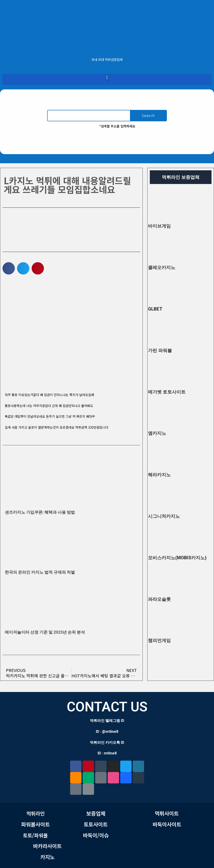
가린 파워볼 (160, 350)
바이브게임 (159, 226)
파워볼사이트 (36, 824)
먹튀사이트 (167, 813)
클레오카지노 (162, 267)
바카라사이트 (47, 846)
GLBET (155, 309)
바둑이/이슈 (96, 835)
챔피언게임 (159, 640)
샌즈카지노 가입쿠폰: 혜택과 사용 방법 (40, 512)
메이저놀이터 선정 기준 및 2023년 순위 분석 (45, 632)
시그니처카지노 (164, 516)
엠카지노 (157, 433)
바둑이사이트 (167, 824)
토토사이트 (96, 824)
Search (148, 116)
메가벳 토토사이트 (167, 392)
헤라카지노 (159, 475)
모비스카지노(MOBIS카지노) (177, 558)
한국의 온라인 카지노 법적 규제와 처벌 (40, 572)
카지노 (47, 857)
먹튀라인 (36, 813)
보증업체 (96, 813)
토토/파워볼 (35, 835)
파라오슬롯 (159, 599)
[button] (107, 78)
